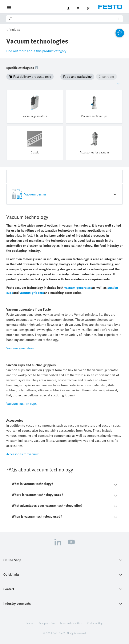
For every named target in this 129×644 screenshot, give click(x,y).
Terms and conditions (71, 623)
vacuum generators (78, 288)
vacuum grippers (32, 293)
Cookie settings (95, 623)
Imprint (30, 623)
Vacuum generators (20, 348)
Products (14, 30)
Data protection (47, 623)
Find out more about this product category (36, 51)
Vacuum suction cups (21, 404)
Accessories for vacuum (23, 454)
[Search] (65, 19)
